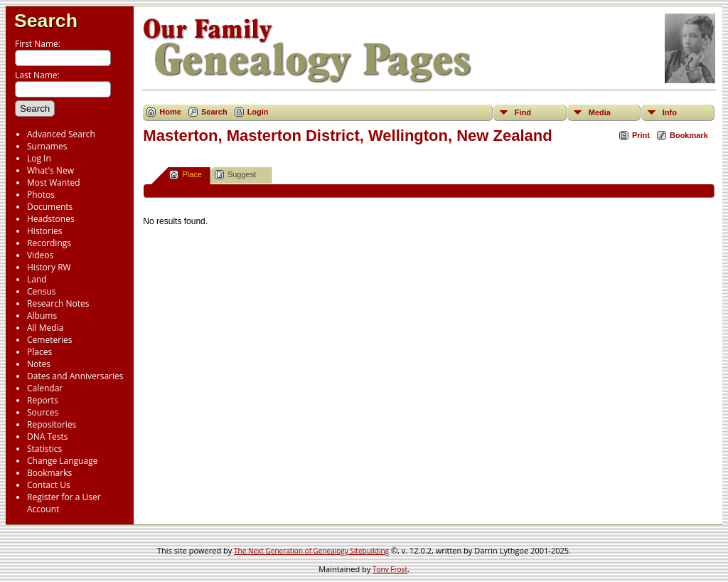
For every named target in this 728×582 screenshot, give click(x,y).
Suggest (235, 175)
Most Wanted (54, 182)
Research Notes (58, 303)
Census (41, 291)
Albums (42, 316)
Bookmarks (49, 473)
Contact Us (49, 485)
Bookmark (689, 135)
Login (258, 112)
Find (523, 112)
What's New (50, 170)
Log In (39, 158)
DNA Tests (48, 436)
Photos (41, 195)
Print (641, 135)
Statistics (44, 449)
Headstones (51, 219)
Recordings (49, 243)
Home (170, 112)
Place (186, 175)
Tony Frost (390, 569)
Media (600, 112)
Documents (50, 207)
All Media (45, 328)
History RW (49, 267)
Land (37, 279)
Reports (43, 400)
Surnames (47, 146)
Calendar (45, 388)
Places (39, 352)
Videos (40, 255)
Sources (43, 412)
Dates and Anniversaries (75, 376)
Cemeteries (50, 340)
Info (670, 112)
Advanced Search (61, 134)
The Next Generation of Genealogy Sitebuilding (311, 551)
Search (46, 21)
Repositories (52, 424)
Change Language (62, 461)
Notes (39, 364)
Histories (44, 231)
